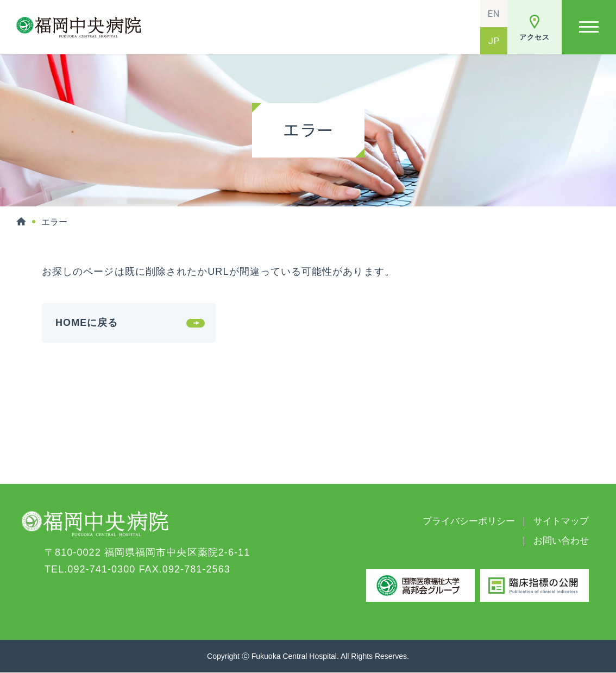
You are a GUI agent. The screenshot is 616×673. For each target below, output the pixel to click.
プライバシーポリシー (469, 521)
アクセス (534, 37)
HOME (21, 222)
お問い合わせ (561, 541)
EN (494, 14)
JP (494, 41)
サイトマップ (561, 521)
